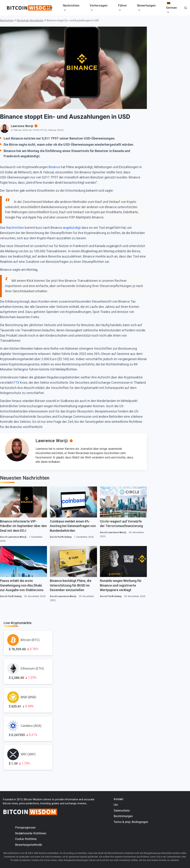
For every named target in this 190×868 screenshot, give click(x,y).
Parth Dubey (65, 537)
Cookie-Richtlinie (26, 839)
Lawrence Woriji (52, 441)
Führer (122, 6)
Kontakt (118, 799)
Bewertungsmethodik (29, 845)
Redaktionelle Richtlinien (31, 833)
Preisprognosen (25, 828)
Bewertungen (146, 6)
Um (116, 805)
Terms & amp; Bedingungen (131, 822)
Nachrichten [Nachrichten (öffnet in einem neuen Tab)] (15, 228)
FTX (16, 383)
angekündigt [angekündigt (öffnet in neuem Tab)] (72, 228)
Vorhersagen (99, 6)
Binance (54, 167)
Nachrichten (71, 6)
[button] (186, 8)
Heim (49, 8)
